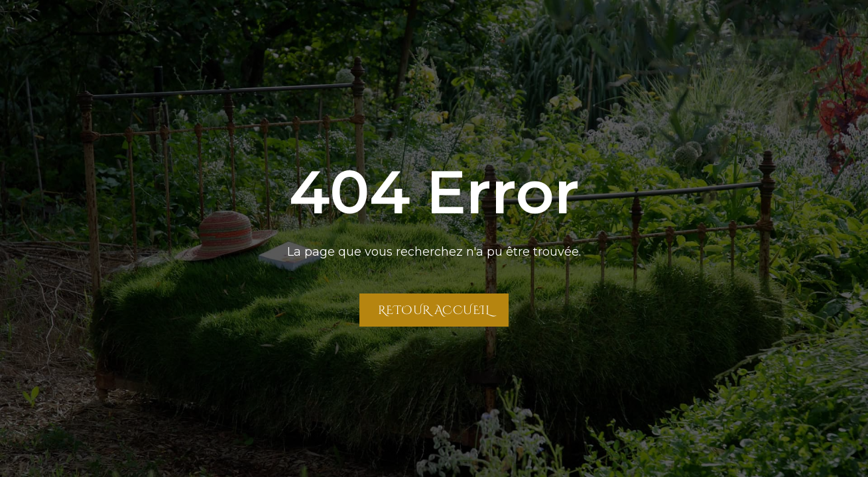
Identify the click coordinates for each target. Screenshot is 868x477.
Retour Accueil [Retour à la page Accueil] (434, 310)
